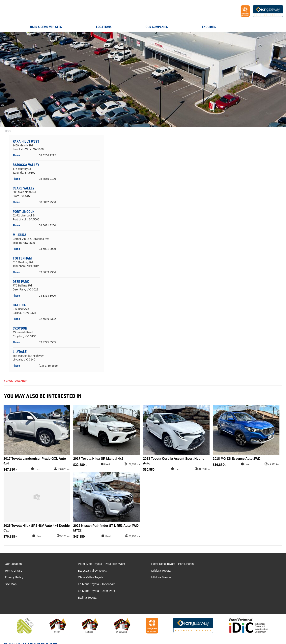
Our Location (13, 564)
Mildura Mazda (157, 577)
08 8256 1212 (47, 155)
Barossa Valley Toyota (91, 570)
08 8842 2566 (47, 202)
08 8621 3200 (47, 225)
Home (8, 131)
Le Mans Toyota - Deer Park (238, 570)
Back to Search (17, 381)
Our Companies (157, 27)
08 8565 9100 (47, 179)
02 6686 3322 (47, 319)
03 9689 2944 (47, 272)
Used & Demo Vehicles (46, 27)
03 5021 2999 (47, 249)
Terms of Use (14, 570)
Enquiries (209, 27)
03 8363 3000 (47, 295)
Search (253, 27)
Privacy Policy (14, 577)
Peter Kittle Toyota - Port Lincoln (169, 564)
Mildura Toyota (157, 570)
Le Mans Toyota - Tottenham (238, 564)
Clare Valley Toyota (89, 577)
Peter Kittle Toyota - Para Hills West (100, 564)
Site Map (11, 584)
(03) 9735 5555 (48, 366)
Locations (104, 27)
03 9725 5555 (47, 342)
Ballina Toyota (229, 577)
